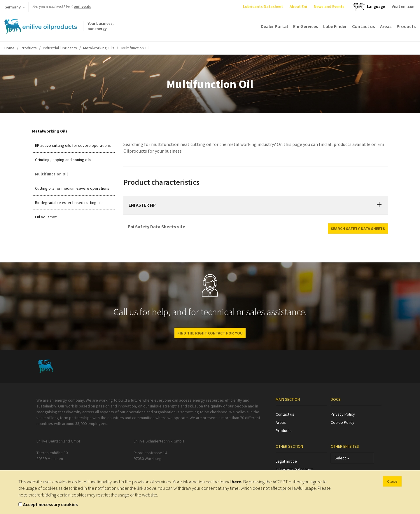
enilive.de (83, 6)
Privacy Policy (343, 414)
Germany (15, 8)
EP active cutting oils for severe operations (73, 145)
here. (237, 482)
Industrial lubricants (60, 48)
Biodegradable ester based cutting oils (69, 203)
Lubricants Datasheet (263, 6)
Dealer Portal (274, 26)
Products (406, 26)
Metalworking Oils (99, 48)
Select (342, 459)
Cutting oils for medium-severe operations (72, 188)
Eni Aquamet (46, 217)
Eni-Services (306, 26)
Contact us (363, 26)
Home (9, 48)
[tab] (256, 205)
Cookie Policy (343, 422)
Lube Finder (335, 26)
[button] (379, 205)
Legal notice (286, 461)
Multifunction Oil (51, 174)
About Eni (298, 6)
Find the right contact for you (210, 333)
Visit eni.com (404, 6)
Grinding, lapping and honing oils (63, 160)
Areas (386, 26)
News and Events (329, 6)
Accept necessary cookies (50, 504)
